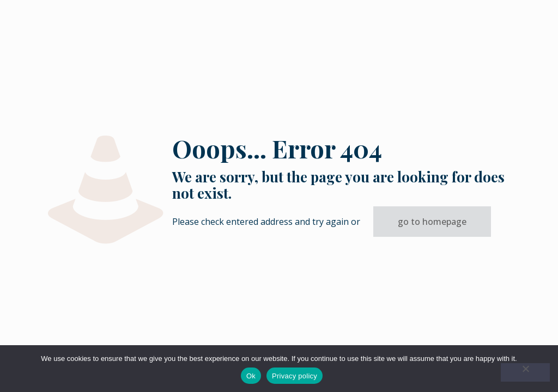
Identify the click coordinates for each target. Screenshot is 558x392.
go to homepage (432, 222)
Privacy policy (295, 376)
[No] (525, 372)
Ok (251, 376)
